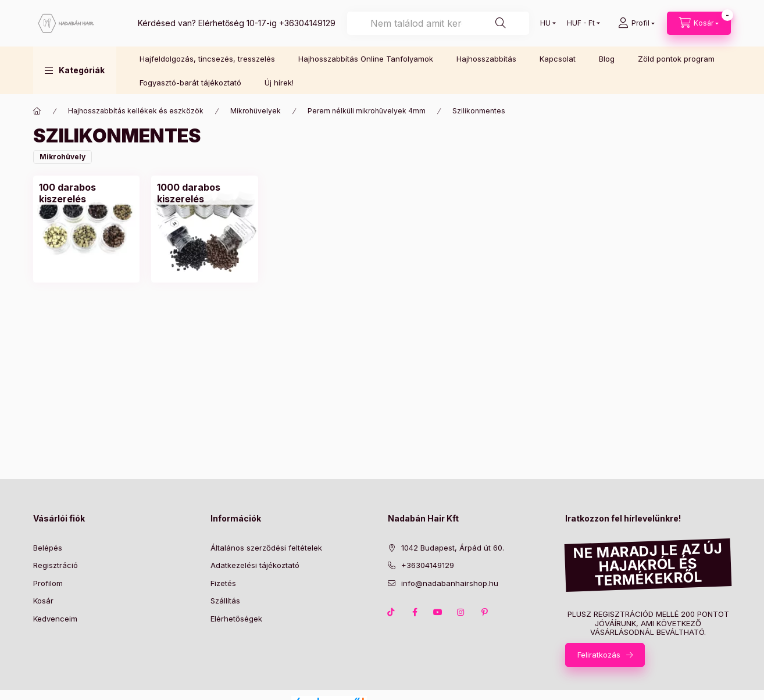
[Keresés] (501, 23)
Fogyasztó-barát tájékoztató (190, 83)
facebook (415, 612)
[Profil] (636, 23)
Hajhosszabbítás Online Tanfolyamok (366, 59)
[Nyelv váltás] (545, 23)
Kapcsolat (558, 59)
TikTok (391, 612)
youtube (438, 612)
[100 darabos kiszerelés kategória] (86, 193)
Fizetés (223, 583)
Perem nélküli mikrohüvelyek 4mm (367, 111)
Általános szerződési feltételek (266, 548)
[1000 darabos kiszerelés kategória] (204, 193)
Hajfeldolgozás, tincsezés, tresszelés (207, 59)
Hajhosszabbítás (486, 59)
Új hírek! (279, 83)
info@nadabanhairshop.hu (450, 583)
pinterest (484, 612)
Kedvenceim (55, 619)
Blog (607, 59)
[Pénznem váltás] (581, 23)
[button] (75, 70)
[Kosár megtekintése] (699, 23)
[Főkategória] (37, 111)
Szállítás (225, 601)
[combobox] (438, 23)
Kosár (43, 601)
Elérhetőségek (236, 619)
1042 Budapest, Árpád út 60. (453, 548)
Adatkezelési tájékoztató (255, 565)
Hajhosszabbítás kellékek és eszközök (136, 111)
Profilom (48, 583)
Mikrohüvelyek (256, 111)
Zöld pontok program (676, 59)
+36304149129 (307, 23)
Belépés (48, 548)
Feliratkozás (599, 655)
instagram (461, 612)
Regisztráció (56, 565)
